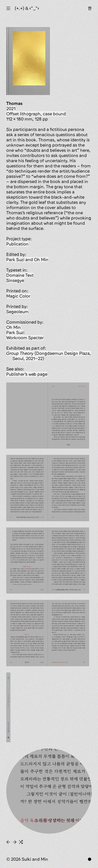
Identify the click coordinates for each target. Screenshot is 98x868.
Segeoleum (17, 312)
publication (17, 244)
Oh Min (13, 327)
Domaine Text (20, 275)
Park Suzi (15, 332)
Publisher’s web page (27, 374)
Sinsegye (15, 280)
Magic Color (18, 296)
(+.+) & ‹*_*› (27, 8)
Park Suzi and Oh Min (27, 260)
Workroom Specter (25, 338)
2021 (11, 109)
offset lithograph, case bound (36, 114)
